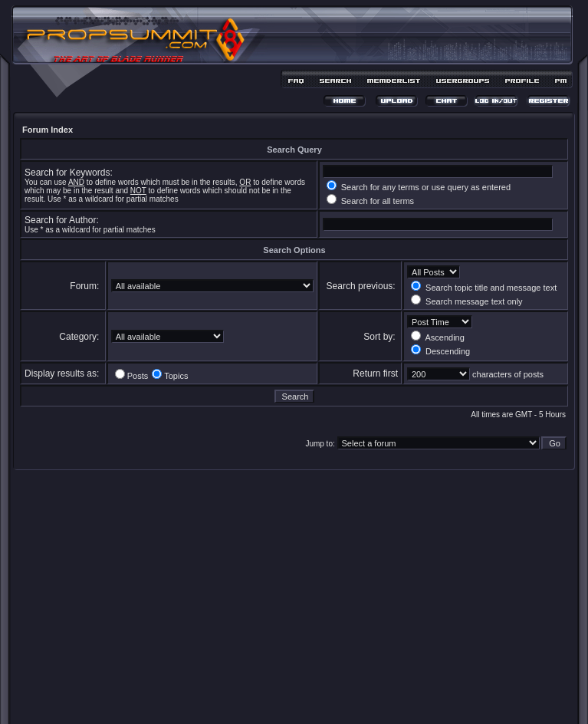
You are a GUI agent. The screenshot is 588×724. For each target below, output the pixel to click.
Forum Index (48, 130)
